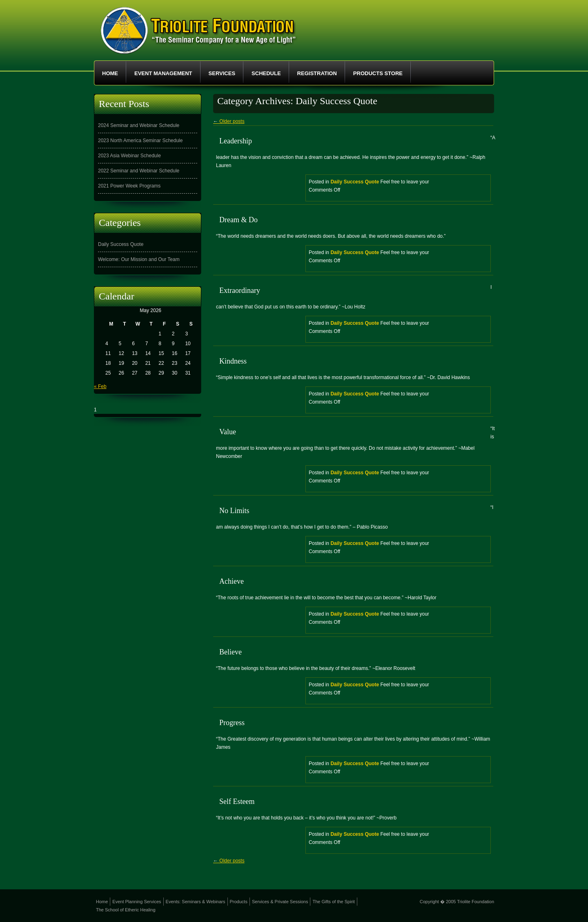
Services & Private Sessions (280, 902)
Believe (231, 652)
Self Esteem (237, 801)
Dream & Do (238, 220)
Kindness (233, 361)
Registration (317, 73)
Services (222, 73)
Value (228, 432)
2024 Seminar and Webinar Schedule (139, 125)
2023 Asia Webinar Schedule (129, 156)
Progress (232, 723)
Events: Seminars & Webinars (196, 902)
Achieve (232, 581)
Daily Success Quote (355, 182)
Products (239, 902)
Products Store (378, 73)
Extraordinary (240, 290)
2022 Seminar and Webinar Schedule (139, 171)
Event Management (163, 73)
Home (110, 73)
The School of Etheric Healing (126, 910)
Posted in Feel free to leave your (400, 189)
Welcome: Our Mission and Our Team (139, 259)
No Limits (234, 511)
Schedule (266, 73)
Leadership (236, 141)
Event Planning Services (137, 902)
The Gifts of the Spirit (333, 902)
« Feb (100, 386)
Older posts (229, 121)
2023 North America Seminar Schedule (140, 141)
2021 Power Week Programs (129, 186)
